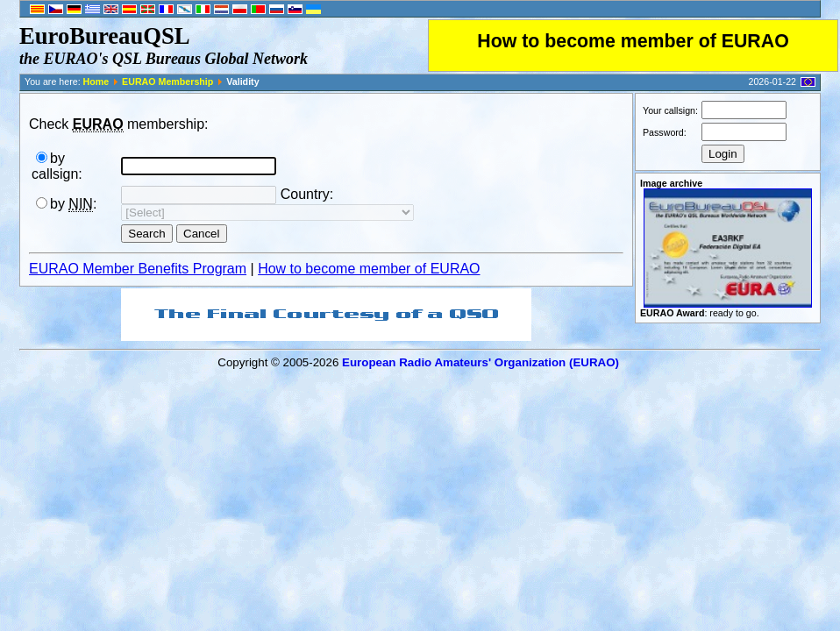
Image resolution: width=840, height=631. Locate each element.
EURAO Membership (167, 82)
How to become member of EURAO (633, 41)
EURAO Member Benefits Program (138, 269)
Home (96, 82)
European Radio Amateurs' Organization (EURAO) (481, 362)
